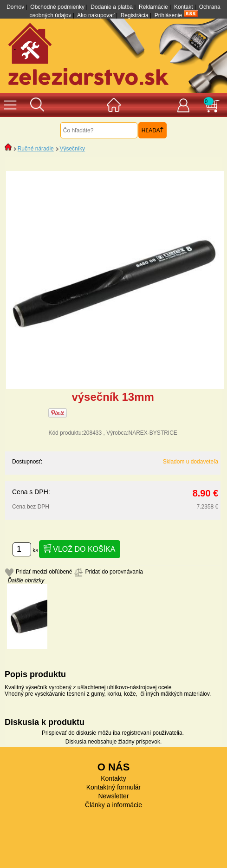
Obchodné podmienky (57, 7)
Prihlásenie (168, 15)
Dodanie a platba (112, 7)
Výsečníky (72, 149)
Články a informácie (113, 805)
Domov (15, 7)
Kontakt (184, 7)
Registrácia (135, 15)
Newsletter (113, 796)
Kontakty (113, 778)
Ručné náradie (36, 149)
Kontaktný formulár (114, 787)
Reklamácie (153, 7)
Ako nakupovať (96, 15)
